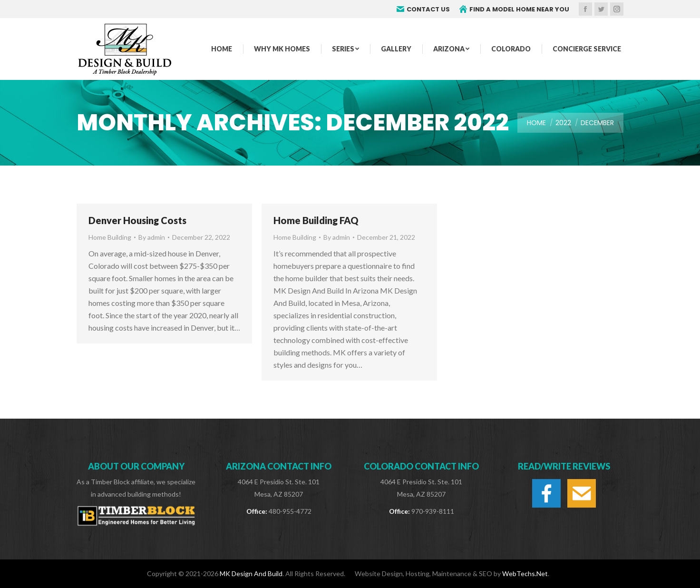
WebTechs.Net (525, 573)
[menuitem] (222, 49)
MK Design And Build (251, 573)
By (152, 237)
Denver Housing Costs (137, 220)
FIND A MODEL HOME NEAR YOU (514, 9)
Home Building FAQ (316, 220)
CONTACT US (423, 9)
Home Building (110, 237)
